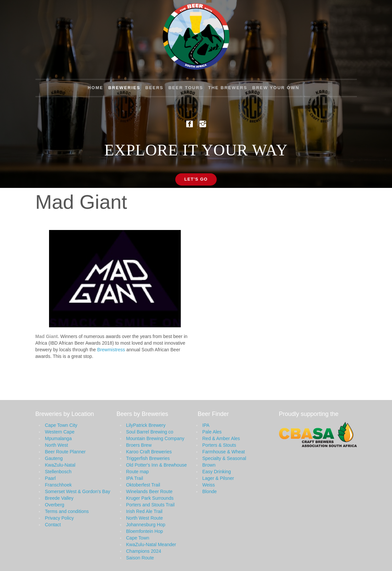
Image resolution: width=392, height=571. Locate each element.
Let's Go (196, 179)
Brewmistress (111, 350)
